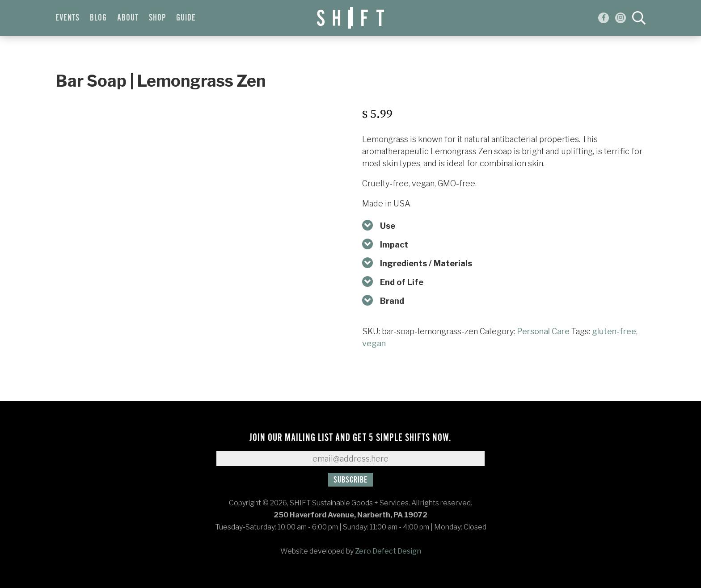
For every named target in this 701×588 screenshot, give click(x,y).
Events (68, 18)
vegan (374, 343)
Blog (98, 18)
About (128, 18)
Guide (186, 18)
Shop (157, 18)
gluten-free (614, 331)
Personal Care (543, 331)
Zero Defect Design (388, 551)
